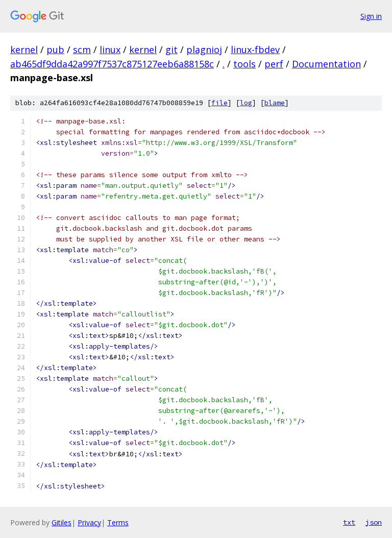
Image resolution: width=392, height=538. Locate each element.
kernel (24, 50)
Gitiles (62, 522)
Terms (118, 522)
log (246, 103)
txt (349, 522)
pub (55, 50)
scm (82, 50)
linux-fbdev (255, 50)
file (219, 103)
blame (275, 103)
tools (244, 64)
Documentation (326, 64)
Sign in (371, 16)
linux (110, 50)
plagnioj (204, 50)
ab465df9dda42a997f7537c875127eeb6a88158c (112, 64)
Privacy (89, 522)
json (374, 522)
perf (274, 64)
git (171, 50)
